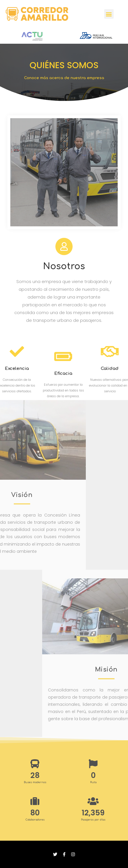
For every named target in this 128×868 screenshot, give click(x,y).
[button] (109, 14)
